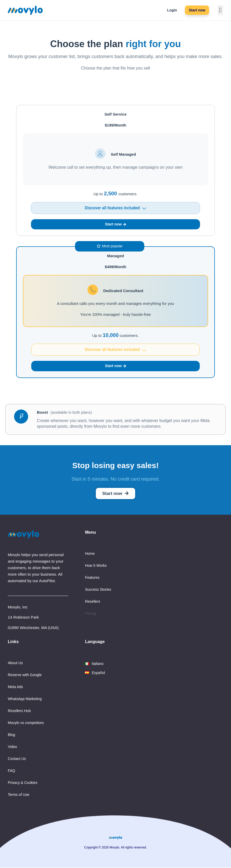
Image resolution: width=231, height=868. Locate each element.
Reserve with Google (25, 675)
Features (92, 578)
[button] (220, 10)
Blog (11, 735)
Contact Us (17, 759)
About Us (15, 663)
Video (13, 747)
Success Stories (98, 590)
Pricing (90, 614)
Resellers (92, 602)
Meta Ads (15, 687)
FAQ (11, 771)
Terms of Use (18, 795)
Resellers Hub (19, 711)
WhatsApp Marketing (25, 699)
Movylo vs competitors (26, 723)
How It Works (96, 566)
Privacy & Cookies (23, 783)
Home (90, 554)
